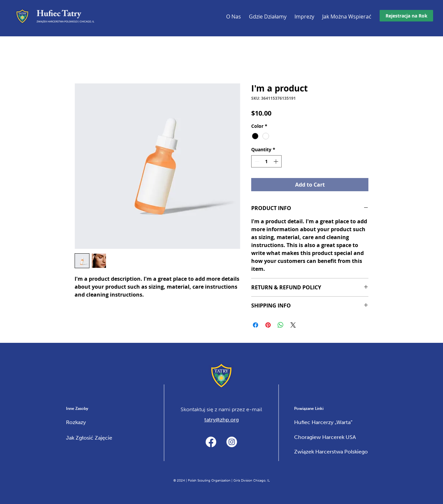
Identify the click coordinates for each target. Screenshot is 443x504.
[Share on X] (293, 325)
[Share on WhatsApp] (281, 325)
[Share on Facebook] (256, 325)
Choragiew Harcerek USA (325, 437)
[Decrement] (256, 161)
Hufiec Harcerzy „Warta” (323, 422)
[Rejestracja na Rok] (406, 16)
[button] (304, 18)
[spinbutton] (266, 161)
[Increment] (276, 161)
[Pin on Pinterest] (268, 325)
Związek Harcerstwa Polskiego (331, 452)
